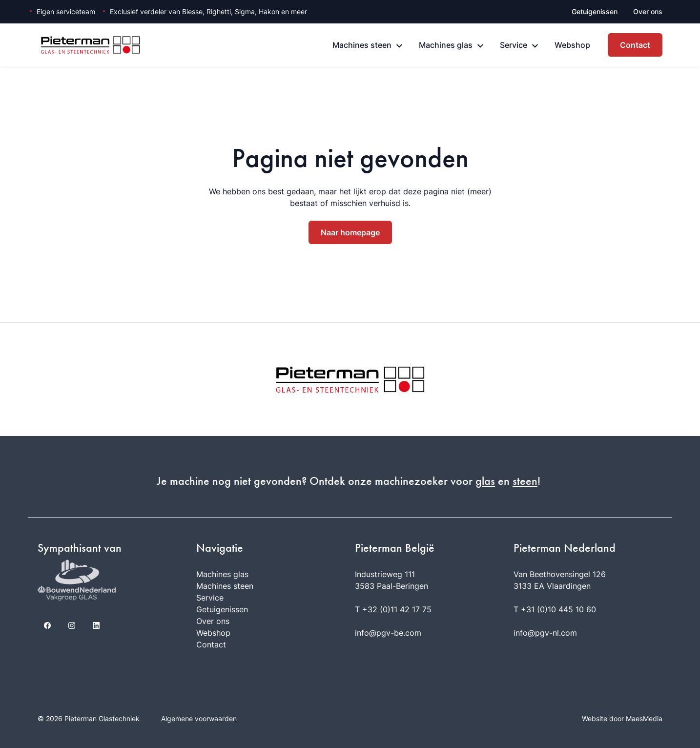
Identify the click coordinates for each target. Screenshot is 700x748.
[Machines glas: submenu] (480, 46)
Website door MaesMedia (622, 718)
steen (525, 481)
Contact (635, 45)
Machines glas (446, 45)
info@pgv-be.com (388, 633)
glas (485, 481)
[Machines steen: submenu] (399, 46)
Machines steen (362, 45)
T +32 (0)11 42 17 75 (393, 609)
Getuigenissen (595, 11)
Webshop (572, 45)
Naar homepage (350, 232)
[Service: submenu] (535, 46)
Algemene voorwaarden (199, 718)
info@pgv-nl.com (545, 633)
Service (514, 45)
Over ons (648, 11)
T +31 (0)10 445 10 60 (555, 609)
